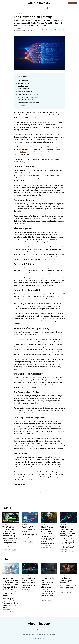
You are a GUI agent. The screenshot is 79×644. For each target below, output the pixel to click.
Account (26, 634)
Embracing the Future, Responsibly (30, 103)
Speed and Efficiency (24, 89)
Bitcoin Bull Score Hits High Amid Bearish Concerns (29, 580)
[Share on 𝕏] (42, 29)
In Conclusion (22, 105)
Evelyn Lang (63, 550)
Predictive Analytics (24, 80)
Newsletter (64, 8)
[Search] (8, 3)
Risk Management (23, 86)
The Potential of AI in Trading (28, 100)
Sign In (65, 3)
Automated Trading (23, 83)
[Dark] (5, 3)
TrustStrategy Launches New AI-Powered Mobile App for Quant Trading (9, 531)
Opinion (5, 525)
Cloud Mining (6, 576)
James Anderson (45, 546)
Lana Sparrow (45, 599)
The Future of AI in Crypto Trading (28, 94)
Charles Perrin (26, 540)
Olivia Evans (17, 28)
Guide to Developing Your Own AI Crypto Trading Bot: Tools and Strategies (68, 531)
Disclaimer (38, 634)
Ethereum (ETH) (45, 576)
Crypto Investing (54, 8)
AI (22, 14)
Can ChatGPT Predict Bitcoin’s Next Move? (28, 529)
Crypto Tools (42, 8)
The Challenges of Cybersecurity (29, 97)
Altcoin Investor (40, 3)
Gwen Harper (6, 548)
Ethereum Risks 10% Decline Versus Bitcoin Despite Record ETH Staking (47, 583)
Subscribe (72, 3)
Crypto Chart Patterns (29, 8)
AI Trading (17, 14)
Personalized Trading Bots (25, 92)
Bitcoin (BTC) (25, 576)
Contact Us (52, 634)
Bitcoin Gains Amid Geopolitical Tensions (67, 580)
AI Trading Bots (16, 8)
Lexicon (31, 634)
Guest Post (45, 634)
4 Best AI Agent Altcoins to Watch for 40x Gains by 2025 (47, 530)
